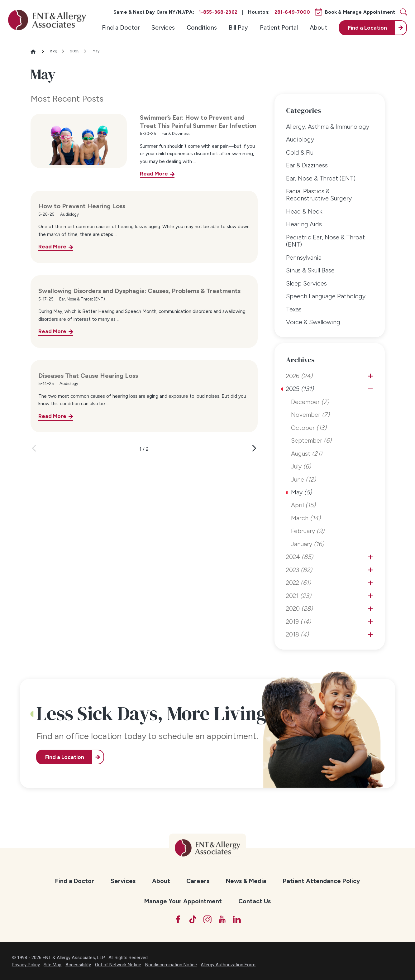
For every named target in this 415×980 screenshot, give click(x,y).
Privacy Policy (26, 965)
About (318, 27)
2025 (75, 51)
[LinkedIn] (237, 920)
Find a (367, 28)
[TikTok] (193, 920)
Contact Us (255, 901)
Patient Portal (279, 27)
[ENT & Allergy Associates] (47, 20)
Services (163, 27)
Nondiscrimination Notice (171, 965)
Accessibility (78, 965)
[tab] (370, 376)
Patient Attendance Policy (321, 881)
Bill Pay (238, 27)
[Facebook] (178, 920)
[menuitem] (121, 28)
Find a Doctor (121, 27)
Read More (154, 174)
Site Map (52, 965)
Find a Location (65, 757)
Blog (54, 51)
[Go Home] (36, 52)
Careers (198, 881)
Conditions (202, 27)
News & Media (246, 881)
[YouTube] (222, 920)
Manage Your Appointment (183, 901)
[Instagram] (207, 920)
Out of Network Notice (118, 965)
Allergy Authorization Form (228, 965)
